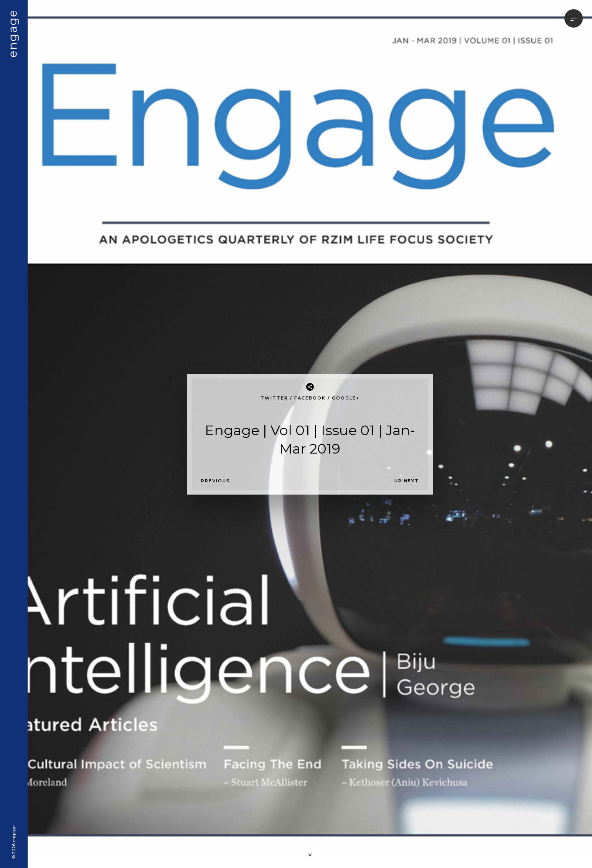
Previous (216, 481)
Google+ (346, 398)
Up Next (407, 481)
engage (13, 33)
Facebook (310, 398)
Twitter (274, 398)
